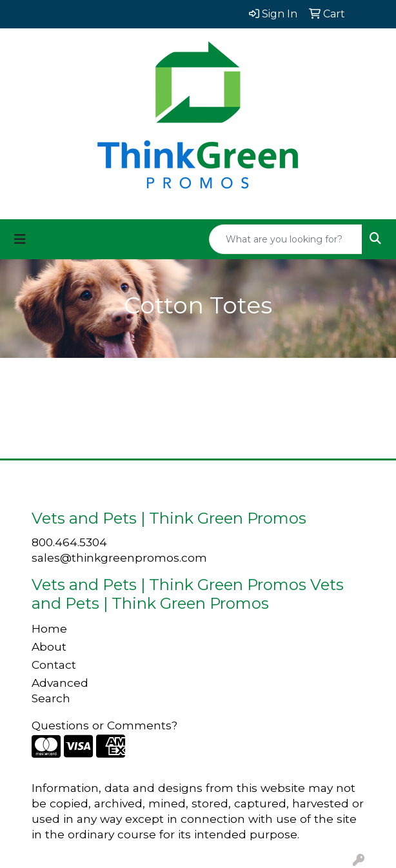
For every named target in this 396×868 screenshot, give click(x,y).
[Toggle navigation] (20, 239)
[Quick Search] (286, 239)
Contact (54, 665)
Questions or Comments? (104, 725)
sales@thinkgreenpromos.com (119, 557)
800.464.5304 (69, 542)
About (49, 646)
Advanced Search (60, 690)
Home (49, 628)
